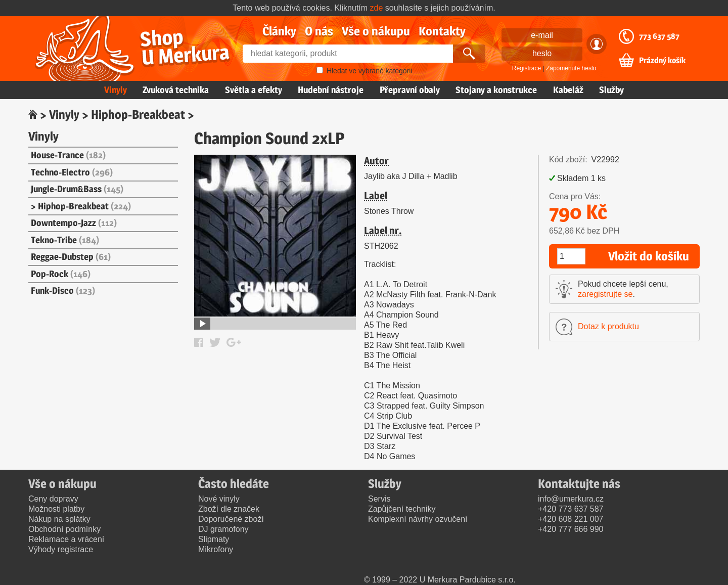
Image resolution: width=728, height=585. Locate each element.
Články (279, 31)
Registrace (527, 68)
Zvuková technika (176, 90)
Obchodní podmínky (64, 529)
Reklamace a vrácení (66, 539)
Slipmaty (214, 539)
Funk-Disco (63, 290)
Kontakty (442, 31)
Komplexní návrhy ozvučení (418, 519)
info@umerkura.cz (571, 499)
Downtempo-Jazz (74, 223)
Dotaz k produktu (608, 326)
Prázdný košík (662, 61)
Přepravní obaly (410, 90)
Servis (379, 499)
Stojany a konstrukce (496, 90)
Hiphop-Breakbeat (138, 115)
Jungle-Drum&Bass (77, 189)
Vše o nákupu (376, 31)
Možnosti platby (56, 509)
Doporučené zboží (231, 519)
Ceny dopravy (53, 499)
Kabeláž (568, 90)
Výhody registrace (61, 549)
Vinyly (116, 90)
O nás (319, 31)
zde (377, 8)
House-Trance (68, 155)
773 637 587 (659, 36)
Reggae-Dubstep (71, 257)
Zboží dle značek (229, 509)
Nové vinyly (219, 499)
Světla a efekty (254, 90)
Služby (611, 90)
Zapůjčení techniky (402, 509)
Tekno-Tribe (65, 240)
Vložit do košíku (649, 256)
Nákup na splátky (59, 519)
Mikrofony (216, 549)
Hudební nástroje (331, 90)
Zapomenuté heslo (571, 68)
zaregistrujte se (605, 294)
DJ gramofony (223, 529)
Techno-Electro (72, 172)
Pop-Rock (61, 274)
